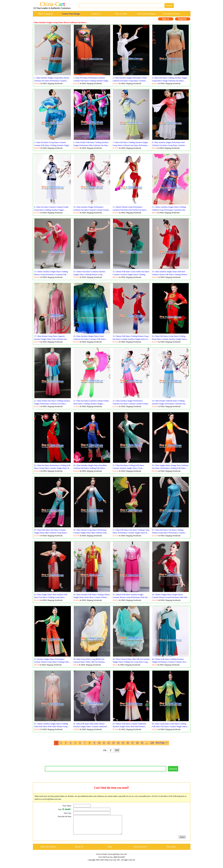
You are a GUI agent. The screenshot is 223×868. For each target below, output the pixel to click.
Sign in (166, 19)
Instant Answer (140, 850)
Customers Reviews (172, 14)
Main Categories (46, 14)
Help (110, 850)
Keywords (171, 850)
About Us (79, 850)
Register (182, 19)
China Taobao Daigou (146, 14)
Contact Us (96, 14)
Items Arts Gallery (48, 850)
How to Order (121, 14)
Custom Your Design (71, 14)
